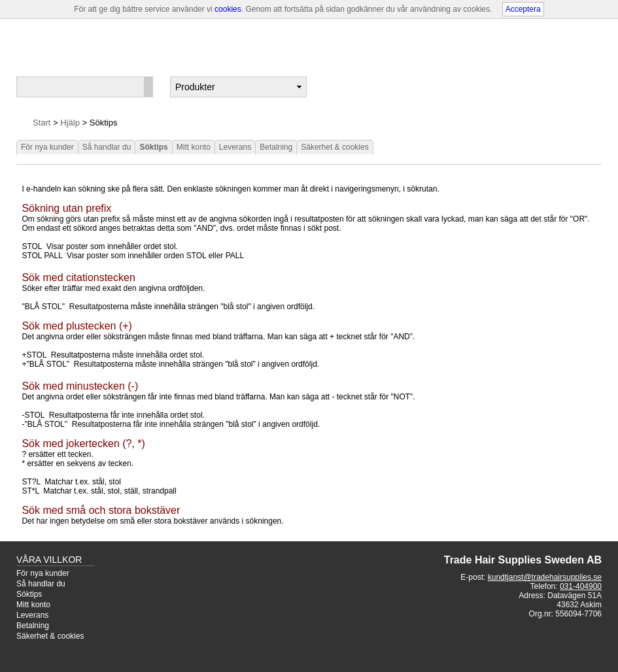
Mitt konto (194, 147)
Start (42, 123)
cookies (228, 9)
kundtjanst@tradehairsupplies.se (545, 577)
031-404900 (581, 586)
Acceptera (523, 9)
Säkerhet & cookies (335, 147)
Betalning (276, 147)
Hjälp (70, 123)
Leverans (235, 147)
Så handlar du (107, 147)
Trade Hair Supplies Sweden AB (523, 560)
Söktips (153, 147)
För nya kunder (47, 147)
